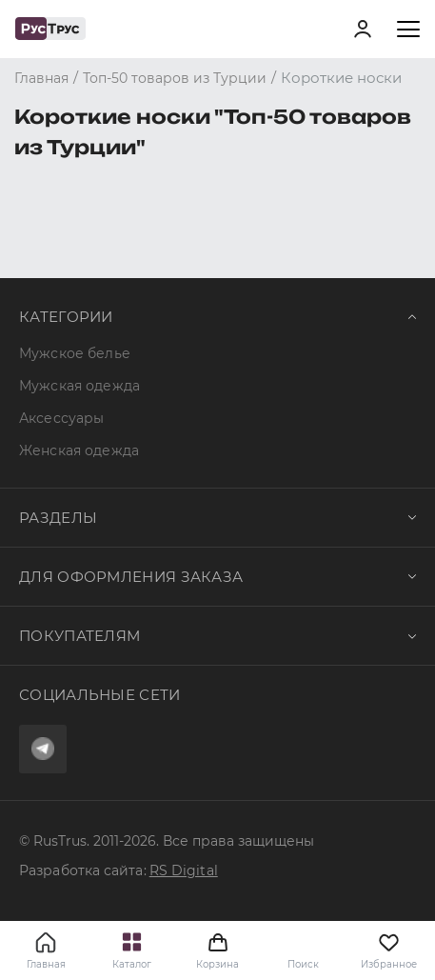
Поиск (303, 964)
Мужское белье (75, 353)
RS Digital (184, 870)
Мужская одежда (79, 386)
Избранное (389, 950)
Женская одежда (79, 450)
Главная (46, 964)
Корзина (217, 950)
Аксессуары (61, 418)
